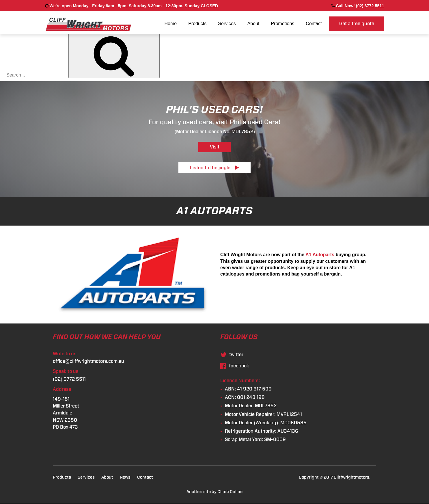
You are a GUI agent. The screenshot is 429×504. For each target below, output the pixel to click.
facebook (235, 366)
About (253, 24)
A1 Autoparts (320, 255)
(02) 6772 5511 (69, 379)
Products (197, 24)
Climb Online (230, 492)
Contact (314, 24)
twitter (232, 355)
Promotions (282, 24)
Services (227, 24)
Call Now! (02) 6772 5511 (358, 6)
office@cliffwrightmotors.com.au (88, 361)
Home (170, 24)
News (125, 477)
